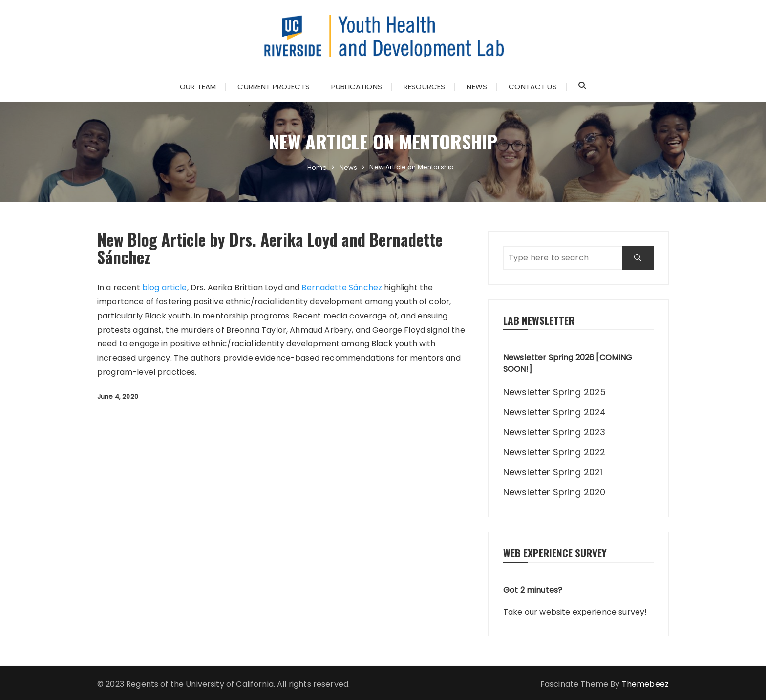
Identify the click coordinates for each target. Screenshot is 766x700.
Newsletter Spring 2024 (554, 412)
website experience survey (592, 612)
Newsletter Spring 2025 (554, 392)
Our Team (198, 87)
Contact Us (533, 87)
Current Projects (273, 87)
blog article (165, 287)
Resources (424, 87)
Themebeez (645, 684)
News (477, 87)
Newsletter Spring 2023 (554, 432)
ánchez (368, 287)
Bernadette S (327, 287)
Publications (357, 87)
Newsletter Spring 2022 (554, 452)
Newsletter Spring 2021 (553, 472)
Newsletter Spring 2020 (554, 492)
